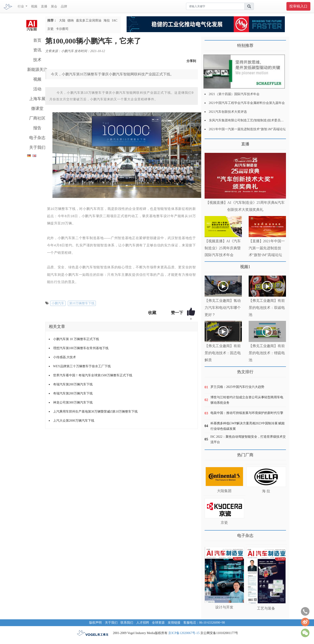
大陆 (62, 20)
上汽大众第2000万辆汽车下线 (74, 421)
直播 (44, 6)
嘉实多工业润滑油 (89, 20)
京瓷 (50, 29)
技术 (37, 60)
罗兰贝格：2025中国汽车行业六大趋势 (237, 387)
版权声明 (95, 623)
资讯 (37, 50)
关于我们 (37, 147)
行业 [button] (21, 6)
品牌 (64, 6)
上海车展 (37, 99)
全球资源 (158, 623)
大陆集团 (224, 491)
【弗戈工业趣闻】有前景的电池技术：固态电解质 (223, 353)
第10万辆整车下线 (82, 303)
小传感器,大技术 (65, 357)
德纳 (71, 20)
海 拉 (266, 491)
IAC (115, 20)
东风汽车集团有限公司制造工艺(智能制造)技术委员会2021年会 (253, 120)
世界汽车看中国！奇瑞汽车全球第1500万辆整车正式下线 (93, 375)
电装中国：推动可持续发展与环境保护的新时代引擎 (247, 413)
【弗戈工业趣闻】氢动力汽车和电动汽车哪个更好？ (223, 308)
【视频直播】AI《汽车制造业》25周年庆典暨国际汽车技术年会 (223, 248)
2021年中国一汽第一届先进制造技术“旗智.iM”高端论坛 (247, 129)
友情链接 (174, 623)
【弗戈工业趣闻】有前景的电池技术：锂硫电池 (267, 353)
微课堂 (37, 108)
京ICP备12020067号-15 (184, 633)
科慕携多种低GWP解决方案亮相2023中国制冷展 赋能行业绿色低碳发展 (248, 426)
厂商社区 (37, 118)
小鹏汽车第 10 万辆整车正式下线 (76, 339)
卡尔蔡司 (62, 29)
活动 (37, 89)
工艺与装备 (266, 608)
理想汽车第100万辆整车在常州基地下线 (81, 348)
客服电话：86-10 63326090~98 (204, 623)
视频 (34, 6)
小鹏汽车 (58, 303)
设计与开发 (224, 607)
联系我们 (127, 623)
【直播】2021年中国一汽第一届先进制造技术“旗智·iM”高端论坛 (267, 248)
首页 (37, 40)
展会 (54, 6)
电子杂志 (37, 138)
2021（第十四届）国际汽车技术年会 (234, 94)
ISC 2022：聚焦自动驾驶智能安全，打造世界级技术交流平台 (248, 439)
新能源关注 (37, 70)
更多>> (209, 142)
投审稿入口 (298, 6)
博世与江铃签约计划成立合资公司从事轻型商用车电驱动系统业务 (247, 400)
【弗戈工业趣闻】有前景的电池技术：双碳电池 (267, 308)
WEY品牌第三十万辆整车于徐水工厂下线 (82, 366)
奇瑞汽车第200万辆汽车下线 (73, 384)
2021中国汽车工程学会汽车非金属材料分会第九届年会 (247, 103)
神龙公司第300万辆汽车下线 (73, 402)
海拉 (107, 20)
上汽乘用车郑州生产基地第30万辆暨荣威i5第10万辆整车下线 (96, 412)
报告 (37, 128)
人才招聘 (143, 623)
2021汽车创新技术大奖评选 (228, 112)
